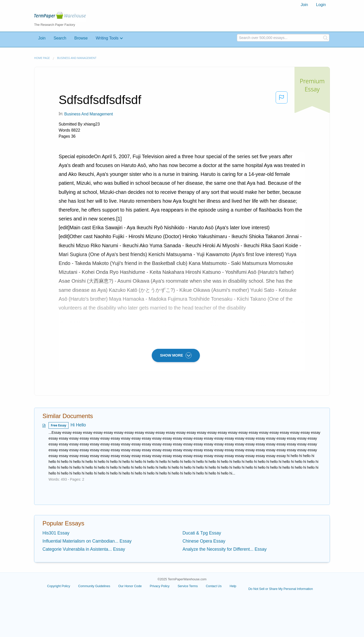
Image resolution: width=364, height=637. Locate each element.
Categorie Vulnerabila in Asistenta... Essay (84, 549)
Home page (42, 58)
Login (321, 5)
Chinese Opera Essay (204, 541)
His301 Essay (56, 533)
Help (233, 586)
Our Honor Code (130, 586)
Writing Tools (107, 38)
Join (304, 5)
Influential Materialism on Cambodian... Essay (87, 541)
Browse (81, 38)
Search (60, 38)
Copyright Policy (59, 586)
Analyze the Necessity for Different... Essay (225, 549)
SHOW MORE (176, 355)
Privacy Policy (160, 586)
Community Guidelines (94, 586)
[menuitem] (304, 5)
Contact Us (214, 586)
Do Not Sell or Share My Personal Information (280, 589)
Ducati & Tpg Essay (202, 533)
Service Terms (188, 586)
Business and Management (77, 58)
